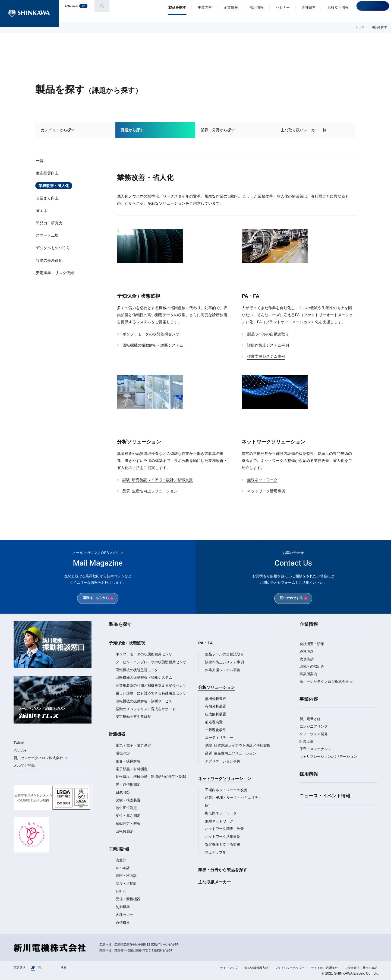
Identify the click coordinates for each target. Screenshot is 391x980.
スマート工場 (47, 235)
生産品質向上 (47, 173)
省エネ (42, 211)
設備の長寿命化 (49, 260)
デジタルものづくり (53, 248)
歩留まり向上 (47, 198)
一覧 (40, 161)
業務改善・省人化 (54, 186)
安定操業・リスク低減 (55, 273)
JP (33, 968)
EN (40, 968)
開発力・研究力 (49, 223)
